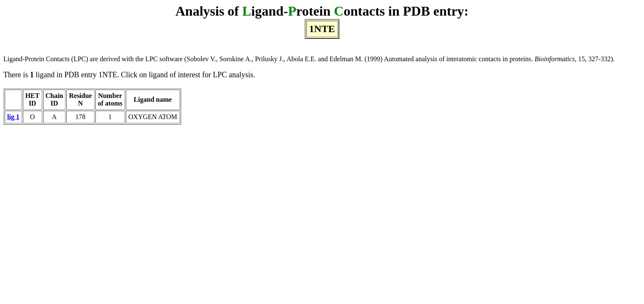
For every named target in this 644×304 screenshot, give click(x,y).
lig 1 (13, 117)
